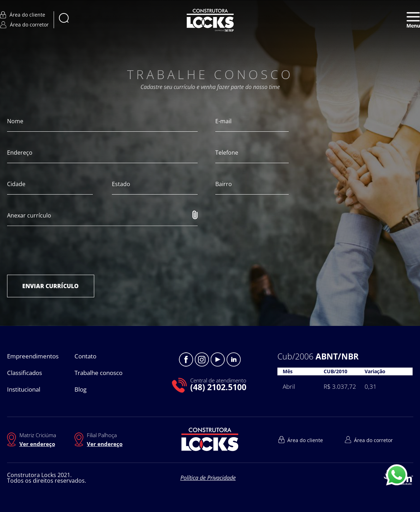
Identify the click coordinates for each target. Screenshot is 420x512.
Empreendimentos (33, 356)
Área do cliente (23, 15)
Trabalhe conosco (98, 373)
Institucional (24, 389)
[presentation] (61, 250)
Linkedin (234, 359)
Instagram (202, 359)
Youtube (218, 359)
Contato (85, 356)
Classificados (25, 373)
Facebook (186, 359)
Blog (80, 389)
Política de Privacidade (208, 478)
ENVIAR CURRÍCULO (50, 286)
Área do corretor (24, 25)
